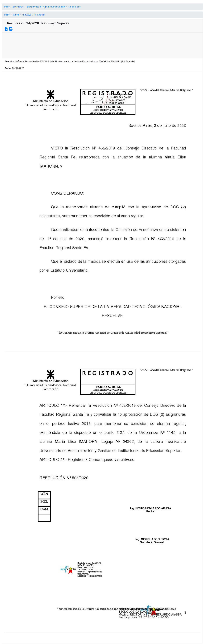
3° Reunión (40, 15)
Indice (16, 15)
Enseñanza (18, 7)
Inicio (7, 7)
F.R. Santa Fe (74, 7)
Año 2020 (27, 15)
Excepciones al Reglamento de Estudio (46, 7)
